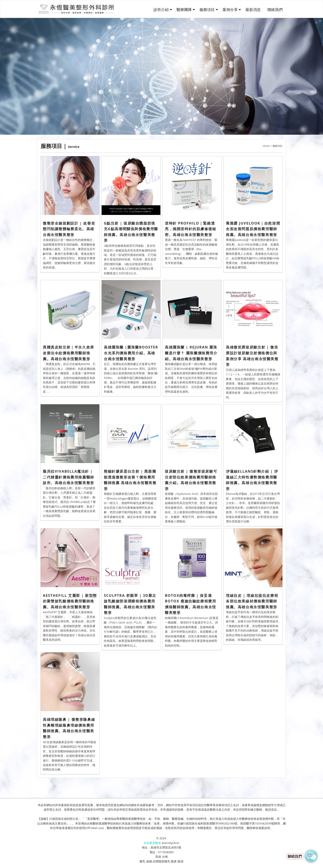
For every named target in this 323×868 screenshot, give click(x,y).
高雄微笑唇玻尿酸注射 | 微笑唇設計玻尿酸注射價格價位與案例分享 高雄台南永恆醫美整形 (252, 356)
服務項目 (207, 10)
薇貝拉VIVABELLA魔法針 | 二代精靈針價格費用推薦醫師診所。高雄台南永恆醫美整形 (69, 477)
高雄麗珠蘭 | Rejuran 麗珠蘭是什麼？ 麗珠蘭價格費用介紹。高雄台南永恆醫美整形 (191, 353)
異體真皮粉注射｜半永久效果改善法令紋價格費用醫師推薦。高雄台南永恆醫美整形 (69, 353)
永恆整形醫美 (152, 843)
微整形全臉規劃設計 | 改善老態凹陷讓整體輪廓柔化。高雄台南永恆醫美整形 (69, 229)
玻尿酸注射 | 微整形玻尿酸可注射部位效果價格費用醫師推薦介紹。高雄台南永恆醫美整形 (191, 480)
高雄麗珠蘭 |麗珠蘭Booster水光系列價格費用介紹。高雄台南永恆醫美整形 (131, 353)
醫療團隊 (185, 10)
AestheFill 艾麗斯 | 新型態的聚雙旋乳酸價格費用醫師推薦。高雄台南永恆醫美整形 (70, 601)
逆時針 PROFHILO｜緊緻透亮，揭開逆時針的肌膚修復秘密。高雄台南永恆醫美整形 (191, 229)
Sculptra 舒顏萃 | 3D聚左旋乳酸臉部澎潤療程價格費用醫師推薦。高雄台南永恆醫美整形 (130, 604)
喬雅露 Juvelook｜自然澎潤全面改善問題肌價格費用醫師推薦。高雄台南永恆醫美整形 (253, 229)
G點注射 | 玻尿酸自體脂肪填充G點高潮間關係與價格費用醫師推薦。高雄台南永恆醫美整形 (131, 232)
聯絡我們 (275, 10)
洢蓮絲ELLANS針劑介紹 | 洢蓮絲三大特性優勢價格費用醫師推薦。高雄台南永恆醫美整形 (252, 480)
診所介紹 (161, 10)
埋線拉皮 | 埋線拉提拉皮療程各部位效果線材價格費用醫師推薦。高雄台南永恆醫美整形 (252, 601)
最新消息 (253, 10)
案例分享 (231, 10)
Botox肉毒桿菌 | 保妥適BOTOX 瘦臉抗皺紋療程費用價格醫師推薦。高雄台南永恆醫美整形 (191, 604)
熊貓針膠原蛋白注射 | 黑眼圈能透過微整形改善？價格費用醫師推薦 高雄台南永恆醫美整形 (130, 480)
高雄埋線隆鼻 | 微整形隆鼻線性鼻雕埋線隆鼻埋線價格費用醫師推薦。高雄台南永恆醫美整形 (69, 728)
